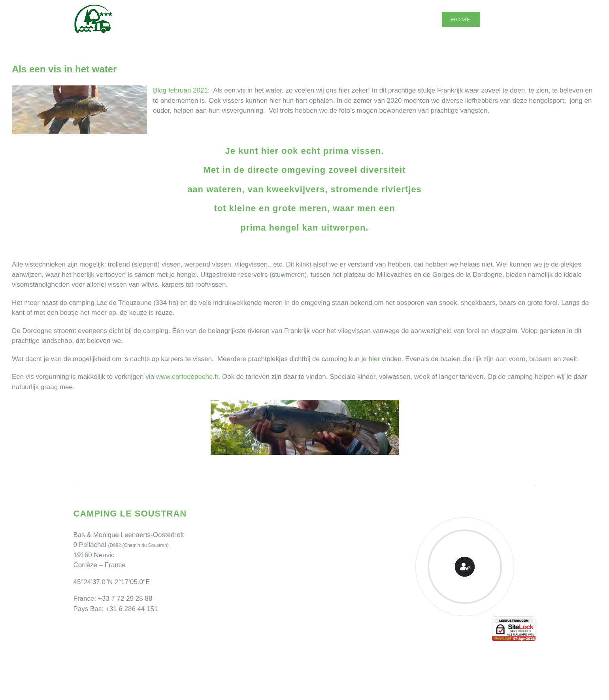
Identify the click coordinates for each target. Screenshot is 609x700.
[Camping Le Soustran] (93, 7)
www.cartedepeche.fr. (188, 377)
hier (374, 359)
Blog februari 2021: (181, 90)
